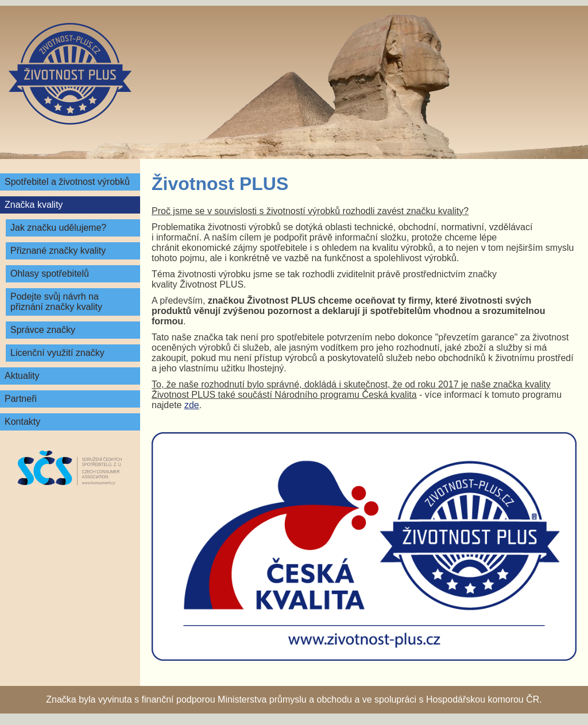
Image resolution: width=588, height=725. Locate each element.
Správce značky (43, 330)
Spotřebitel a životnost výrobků (67, 182)
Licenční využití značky (57, 353)
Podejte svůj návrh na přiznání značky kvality (56, 302)
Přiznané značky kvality (58, 251)
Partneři (21, 399)
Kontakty (22, 422)
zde (192, 405)
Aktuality (22, 376)
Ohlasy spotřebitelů (50, 274)
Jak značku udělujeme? (58, 228)
